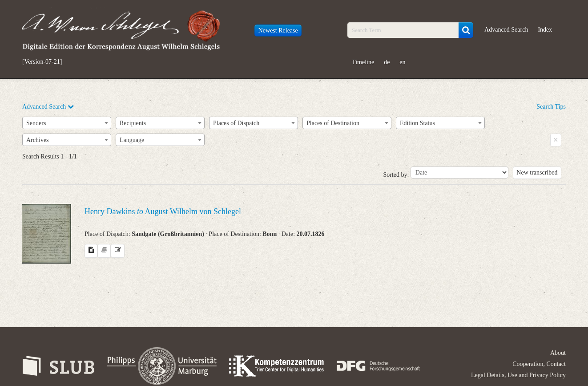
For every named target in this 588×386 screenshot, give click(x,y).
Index (545, 30)
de (387, 62)
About (558, 353)
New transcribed (537, 173)
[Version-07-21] (42, 62)
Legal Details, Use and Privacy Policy (518, 375)
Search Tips (551, 107)
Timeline (363, 62)
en (402, 62)
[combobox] (67, 123)
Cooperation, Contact (539, 364)
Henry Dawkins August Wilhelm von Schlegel (163, 211)
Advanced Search (506, 30)
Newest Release (278, 30)
